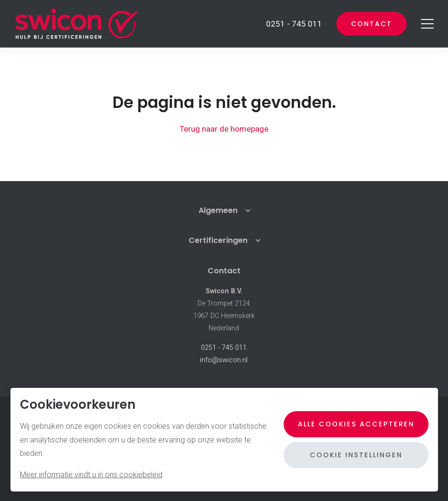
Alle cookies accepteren (356, 424)
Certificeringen (218, 240)
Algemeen (218, 210)
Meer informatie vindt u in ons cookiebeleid (91, 475)
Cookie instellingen (356, 455)
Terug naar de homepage (224, 129)
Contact (372, 24)
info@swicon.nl (224, 360)
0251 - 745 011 (224, 348)
